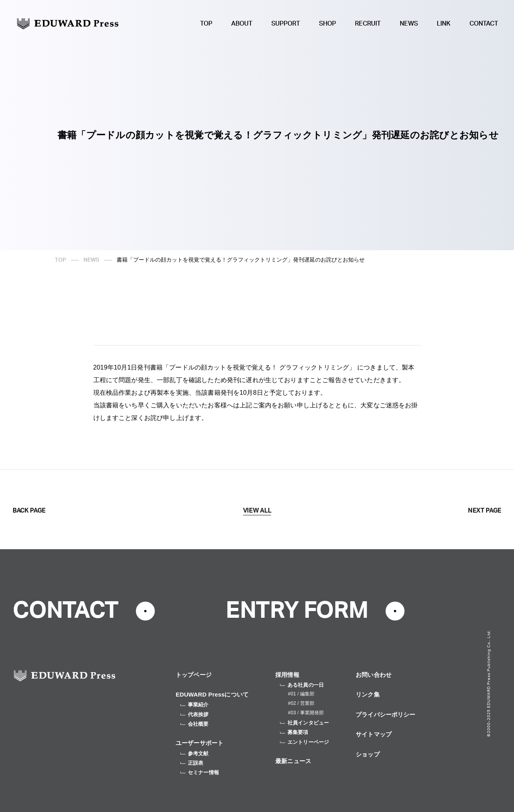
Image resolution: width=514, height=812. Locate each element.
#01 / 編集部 (301, 694)
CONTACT (484, 24)
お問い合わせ (374, 675)
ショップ (368, 754)
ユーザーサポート (199, 743)
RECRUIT (368, 24)
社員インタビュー (304, 723)
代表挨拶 (195, 714)
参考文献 (195, 753)
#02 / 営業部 (301, 703)
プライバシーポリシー (386, 714)
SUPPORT (286, 24)
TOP (206, 24)
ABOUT (242, 24)
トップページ (194, 675)
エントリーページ (304, 742)
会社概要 (195, 724)
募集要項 (294, 732)
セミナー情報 (200, 772)
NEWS (409, 24)
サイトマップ (374, 734)
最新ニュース (293, 761)
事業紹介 (195, 705)
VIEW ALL (257, 511)
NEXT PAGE (485, 511)
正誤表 (192, 763)
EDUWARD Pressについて (212, 694)
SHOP (328, 24)
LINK (444, 24)
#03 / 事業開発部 (306, 713)
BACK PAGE (29, 511)
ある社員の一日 (302, 685)
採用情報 (287, 675)
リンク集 (368, 694)
